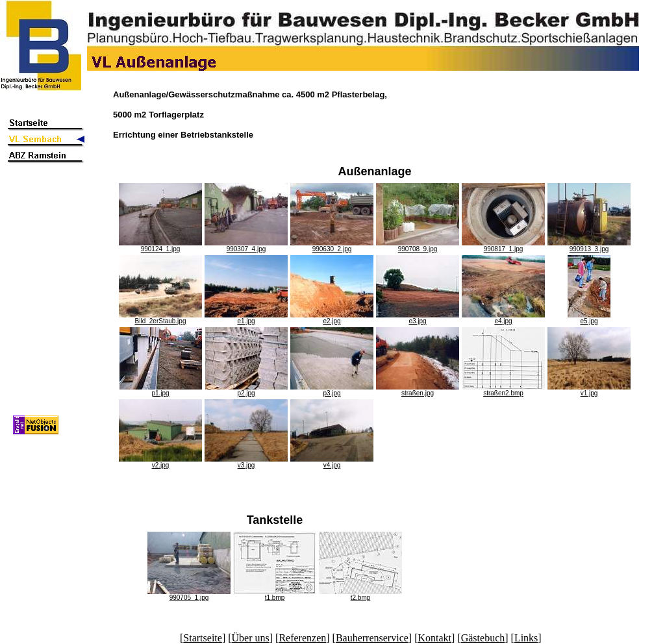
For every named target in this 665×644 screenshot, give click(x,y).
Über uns (251, 638)
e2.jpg (332, 318)
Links (526, 638)
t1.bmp (275, 595)
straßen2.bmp (503, 390)
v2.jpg (160, 462)
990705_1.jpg (189, 595)
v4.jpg (332, 462)
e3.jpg (418, 318)
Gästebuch (483, 638)
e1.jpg (246, 318)
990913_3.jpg (589, 246)
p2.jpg (246, 390)
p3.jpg (332, 390)
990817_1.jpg (503, 246)
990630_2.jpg (332, 246)
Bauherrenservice (372, 638)
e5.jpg (589, 318)
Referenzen (302, 638)
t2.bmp (360, 595)
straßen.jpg (418, 390)
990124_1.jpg (160, 246)
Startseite (203, 638)
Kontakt (435, 638)
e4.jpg (503, 318)
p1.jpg (161, 390)
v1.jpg (589, 390)
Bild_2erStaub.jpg (160, 318)
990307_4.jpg (246, 246)
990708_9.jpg (418, 246)
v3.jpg (246, 462)
